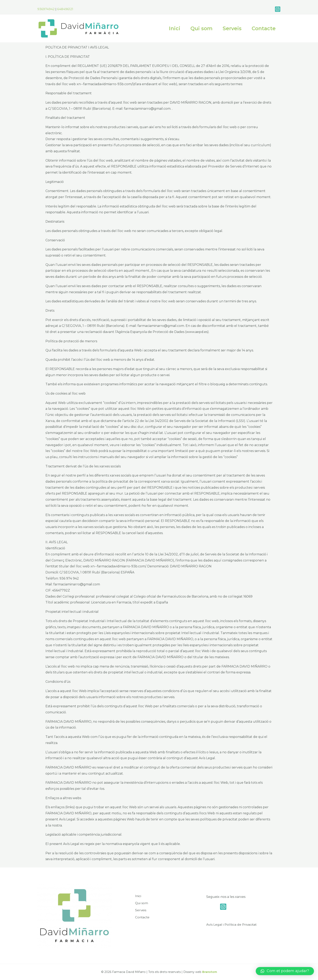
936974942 (46, 9)
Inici (175, 28)
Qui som (201, 28)
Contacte (264, 28)
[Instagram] (278, 9)
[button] (285, 971)
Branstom (209, 972)
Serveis (232, 28)
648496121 (65, 9)
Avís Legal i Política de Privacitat (232, 925)
